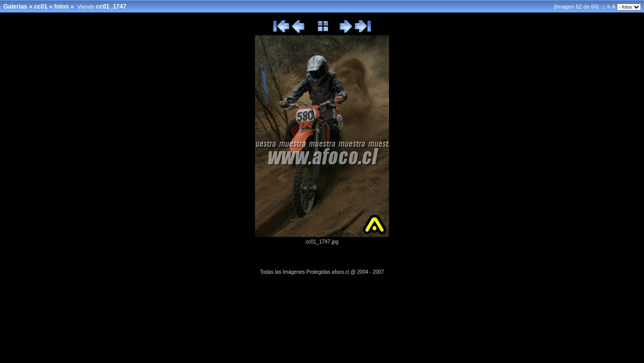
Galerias (15, 7)
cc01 (41, 7)
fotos (61, 7)
